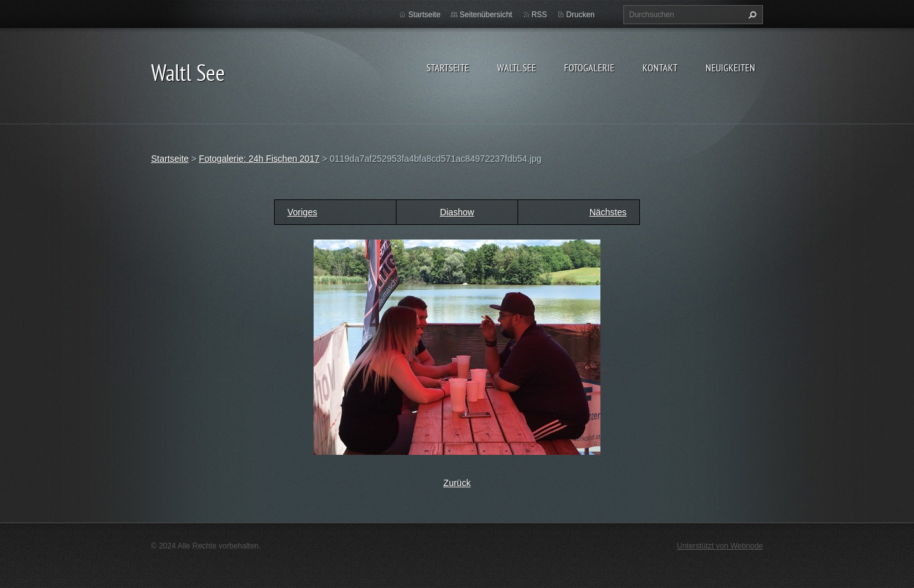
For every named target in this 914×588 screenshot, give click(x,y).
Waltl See (517, 68)
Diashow (457, 212)
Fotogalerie (589, 68)
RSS (540, 15)
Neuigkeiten (730, 68)
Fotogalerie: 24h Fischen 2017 (259, 159)
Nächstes (608, 212)
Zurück (457, 483)
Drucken (580, 15)
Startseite (448, 68)
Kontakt (660, 68)
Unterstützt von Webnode (720, 546)
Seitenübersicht (486, 15)
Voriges (302, 212)
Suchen (751, 15)
